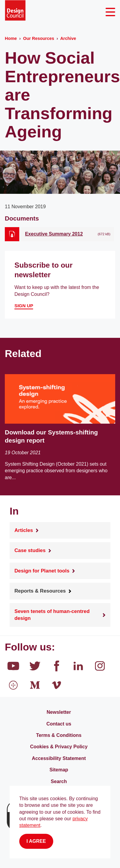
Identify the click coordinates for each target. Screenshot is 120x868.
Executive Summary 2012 (54, 234)
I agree (36, 841)
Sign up (24, 306)
